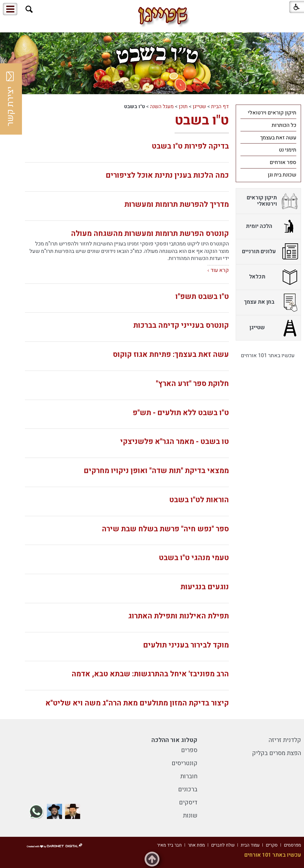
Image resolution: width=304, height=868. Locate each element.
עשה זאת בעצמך (278, 138)
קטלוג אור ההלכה (174, 740)
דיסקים (188, 802)
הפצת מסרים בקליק (277, 753)
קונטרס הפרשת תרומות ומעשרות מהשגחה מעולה (150, 234)
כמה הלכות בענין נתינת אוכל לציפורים (167, 175)
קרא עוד (220, 270)
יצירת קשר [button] (10, 99)
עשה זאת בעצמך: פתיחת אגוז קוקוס (171, 355)
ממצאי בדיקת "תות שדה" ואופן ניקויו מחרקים (156, 471)
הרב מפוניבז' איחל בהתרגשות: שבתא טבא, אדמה (150, 674)
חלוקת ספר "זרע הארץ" (192, 384)
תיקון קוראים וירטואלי (272, 113)
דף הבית (220, 107)
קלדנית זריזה (285, 740)
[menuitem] (268, 113)
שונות (190, 816)
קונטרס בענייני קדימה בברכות (181, 326)
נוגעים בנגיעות (205, 587)
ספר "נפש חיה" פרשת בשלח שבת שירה (165, 529)
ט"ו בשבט (202, 120)
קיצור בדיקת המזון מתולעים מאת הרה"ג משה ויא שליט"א (137, 703)
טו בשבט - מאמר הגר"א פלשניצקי (175, 442)
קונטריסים (185, 763)
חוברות (189, 776)
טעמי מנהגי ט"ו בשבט (194, 558)
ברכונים (188, 789)
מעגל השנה (162, 107)
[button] (29, 9)
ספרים (189, 750)
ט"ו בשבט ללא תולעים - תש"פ (181, 413)
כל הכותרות (284, 125)
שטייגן (199, 107)
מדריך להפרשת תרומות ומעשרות (177, 205)
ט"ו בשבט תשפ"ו (202, 297)
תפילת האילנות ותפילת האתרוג (179, 616)
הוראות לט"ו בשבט (199, 500)
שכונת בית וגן (282, 175)
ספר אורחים (283, 162)
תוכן (183, 107)
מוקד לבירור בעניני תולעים (186, 645)
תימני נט (288, 150)
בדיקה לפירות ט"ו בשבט (190, 146)
